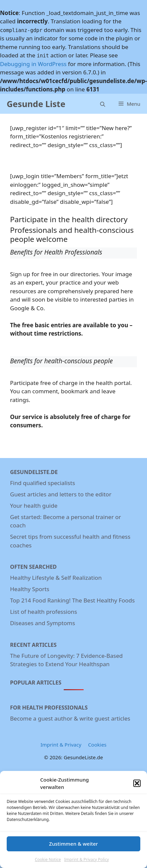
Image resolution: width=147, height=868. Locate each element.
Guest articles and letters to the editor (61, 494)
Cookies (97, 745)
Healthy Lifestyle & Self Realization (56, 578)
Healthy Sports (30, 589)
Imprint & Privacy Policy (87, 860)
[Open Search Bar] (103, 104)
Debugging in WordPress (33, 64)
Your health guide (34, 506)
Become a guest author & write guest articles (70, 718)
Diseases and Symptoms (43, 623)
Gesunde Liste (36, 104)
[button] (137, 784)
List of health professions (44, 612)
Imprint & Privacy (61, 745)
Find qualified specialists (43, 483)
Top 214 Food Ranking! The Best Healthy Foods (72, 600)
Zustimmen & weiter (74, 845)
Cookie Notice (48, 860)
